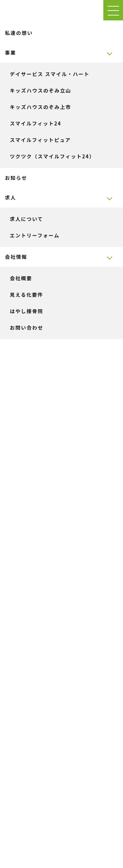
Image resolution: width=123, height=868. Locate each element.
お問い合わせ (27, 327)
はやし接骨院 (27, 311)
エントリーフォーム (35, 235)
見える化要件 (27, 295)
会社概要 (21, 278)
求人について (27, 219)
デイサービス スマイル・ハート (50, 74)
